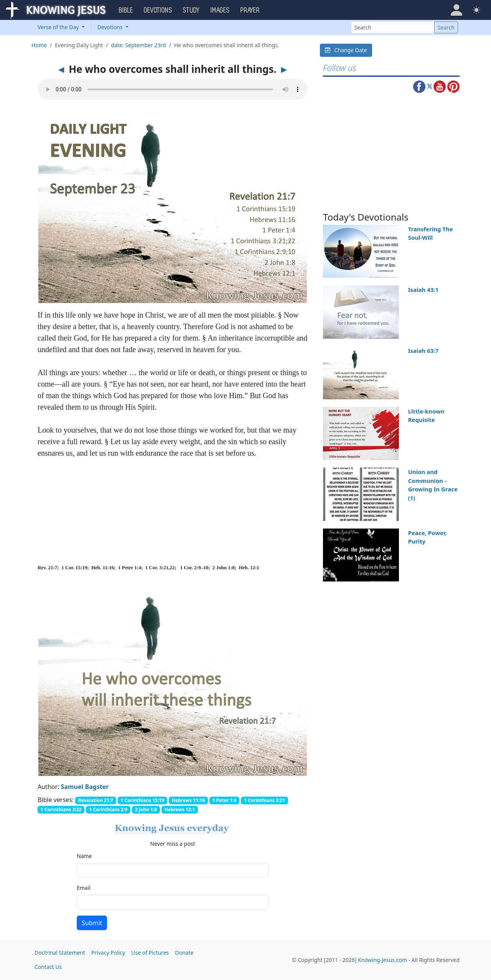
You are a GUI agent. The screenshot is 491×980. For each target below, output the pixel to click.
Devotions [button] (158, 10)
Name (84, 856)
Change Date (346, 50)
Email (84, 888)
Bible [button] (126, 10)
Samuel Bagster (85, 787)
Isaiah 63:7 (423, 351)
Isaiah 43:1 (423, 290)
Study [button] (191, 10)
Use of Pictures (150, 953)
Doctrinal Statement (60, 953)
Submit (92, 923)
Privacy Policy (108, 953)
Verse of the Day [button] (59, 27)
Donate (184, 953)
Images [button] (220, 10)
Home (39, 45)
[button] (456, 10)
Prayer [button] (250, 10)
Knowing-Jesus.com (382, 960)
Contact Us (48, 967)
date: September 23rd (139, 45)
